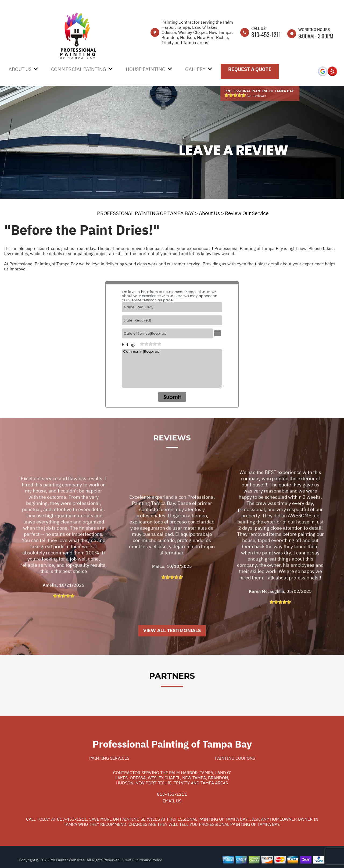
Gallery (195, 69)
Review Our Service (247, 213)
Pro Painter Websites (67, 860)
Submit (172, 397)
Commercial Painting (79, 69)
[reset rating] (138, 344)
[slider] (235, 95)
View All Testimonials (172, 653)
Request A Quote (250, 69)
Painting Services (109, 758)
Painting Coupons (235, 758)
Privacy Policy (150, 860)
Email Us (172, 801)
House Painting (146, 69)
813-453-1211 (266, 34)
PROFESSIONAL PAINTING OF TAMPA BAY (145, 213)
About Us (20, 69)
